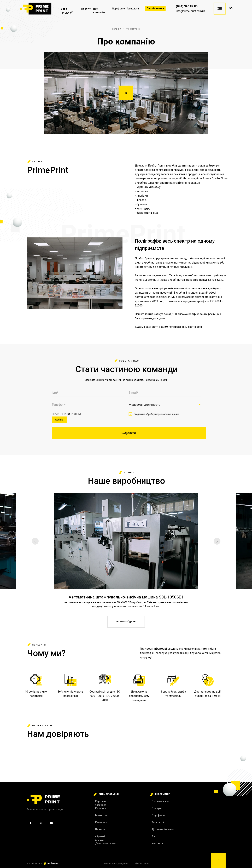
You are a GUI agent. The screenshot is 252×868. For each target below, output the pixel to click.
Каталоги (101, 808)
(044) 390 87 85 (187, 6)
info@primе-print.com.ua (190, 11)
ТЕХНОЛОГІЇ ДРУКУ (126, 622)
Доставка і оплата (163, 829)
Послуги (86, 9)
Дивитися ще (103, 843)
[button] (126, 93)
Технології (133, 8)
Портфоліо (118, 8)
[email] (162, 394)
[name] (90, 394)
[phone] (90, 405)
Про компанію (160, 801)
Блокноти (101, 815)
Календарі (101, 822)
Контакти (157, 843)
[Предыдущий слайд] (35, 541)
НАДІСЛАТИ (128, 432)
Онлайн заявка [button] (155, 8)
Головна (117, 29)
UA (231, 8)
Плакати (100, 829)
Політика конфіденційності (116, 864)
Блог (155, 836)
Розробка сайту (34, 864)
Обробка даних (141, 864)
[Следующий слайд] (217, 541)
